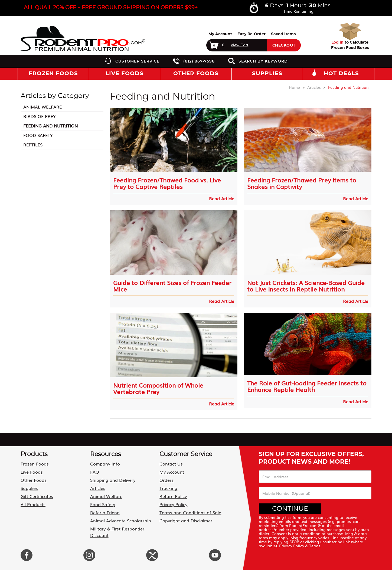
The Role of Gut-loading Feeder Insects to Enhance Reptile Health (307, 386)
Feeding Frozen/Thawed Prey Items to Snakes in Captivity (302, 183)
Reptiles (33, 145)
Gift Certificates (37, 496)
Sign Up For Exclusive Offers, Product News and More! (311, 458)
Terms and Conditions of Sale (190, 512)
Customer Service (137, 61)
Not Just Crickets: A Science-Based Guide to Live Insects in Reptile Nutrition (306, 286)
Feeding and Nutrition (50, 126)
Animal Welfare (43, 107)
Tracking (168, 488)
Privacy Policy (173, 504)
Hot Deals (341, 74)
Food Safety (38, 135)
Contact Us (171, 464)
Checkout (284, 45)
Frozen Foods (35, 464)
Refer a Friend (105, 512)
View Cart (239, 45)
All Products (33, 504)
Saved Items (283, 34)
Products (34, 454)
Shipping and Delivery (113, 480)
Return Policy (173, 496)
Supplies (29, 488)
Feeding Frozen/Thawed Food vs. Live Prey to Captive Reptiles (167, 183)
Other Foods (34, 480)
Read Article (222, 198)
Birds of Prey (40, 116)
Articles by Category (55, 96)
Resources (106, 454)
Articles (98, 488)
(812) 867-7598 (199, 61)
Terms (315, 546)
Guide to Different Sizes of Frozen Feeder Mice (172, 286)
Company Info (105, 464)
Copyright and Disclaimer (186, 520)
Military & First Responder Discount (117, 532)
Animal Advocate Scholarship (121, 520)
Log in (337, 42)
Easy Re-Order (251, 34)
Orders (166, 480)
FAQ (95, 472)
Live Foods (32, 472)
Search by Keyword (263, 61)
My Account (220, 34)
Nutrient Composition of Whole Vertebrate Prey (158, 388)
